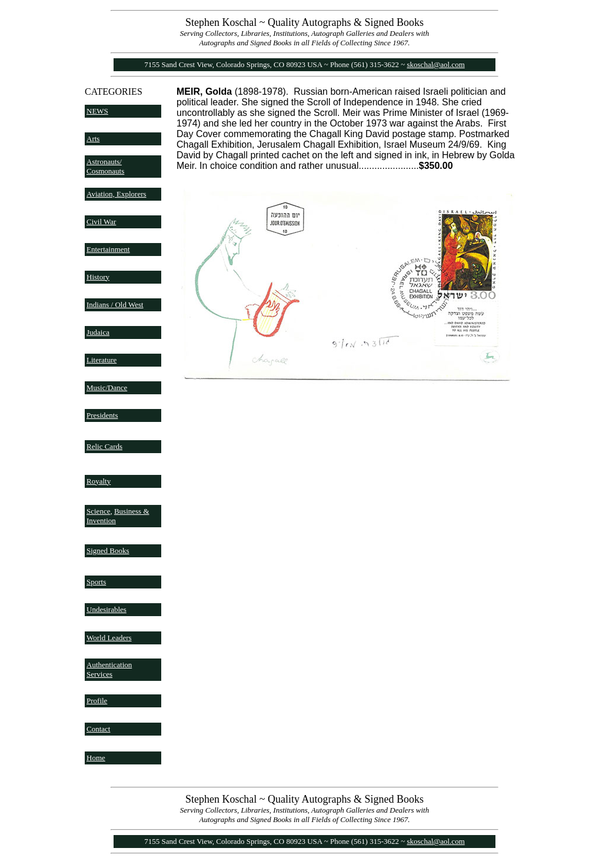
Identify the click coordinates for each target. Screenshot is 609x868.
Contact (98, 729)
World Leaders (109, 638)
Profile (97, 701)
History (98, 277)
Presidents (102, 415)
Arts (93, 139)
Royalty (99, 481)
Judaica (98, 332)
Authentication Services (109, 669)
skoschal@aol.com (436, 64)
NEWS (97, 111)
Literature (101, 360)
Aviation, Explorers (117, 194)
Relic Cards (104, 446)
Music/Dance (107, 388)
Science (98, 511)
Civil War (101, 222)
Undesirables (107, 609)
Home (96, 758)
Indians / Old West (115, 305)
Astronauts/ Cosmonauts (105, 166)
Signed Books (108, 551)
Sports (96, 582)
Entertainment (108, 249)
